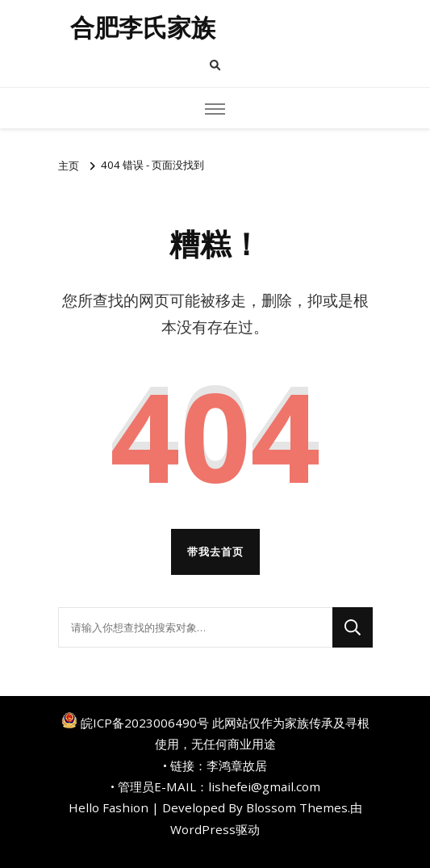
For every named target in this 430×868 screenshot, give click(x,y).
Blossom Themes (297, 807)
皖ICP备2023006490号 (145, 723)
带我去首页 (215, 551)
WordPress (203, 829)
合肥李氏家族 (143, 28)
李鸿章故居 (237, 765)
